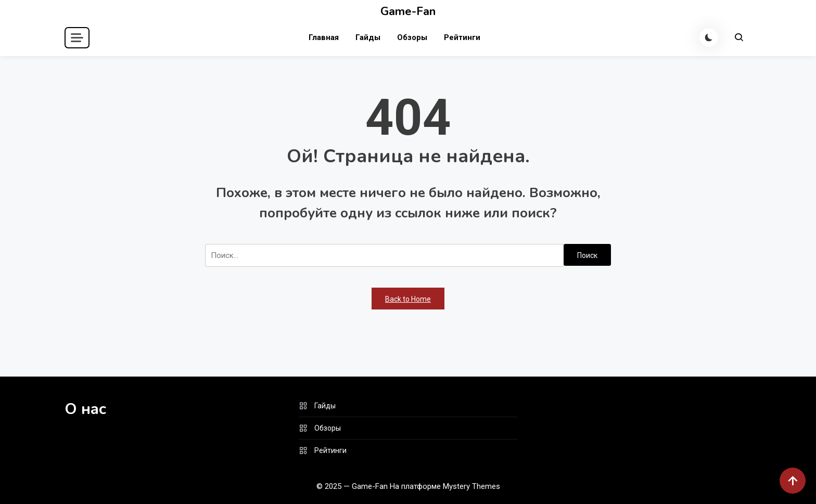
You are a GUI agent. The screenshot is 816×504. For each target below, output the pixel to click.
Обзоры (412, 37)
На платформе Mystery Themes (445, 486)
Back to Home (408, 299)
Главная (324, 37)
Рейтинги (462, 37)
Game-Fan (408, 11)
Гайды (368, 37)
